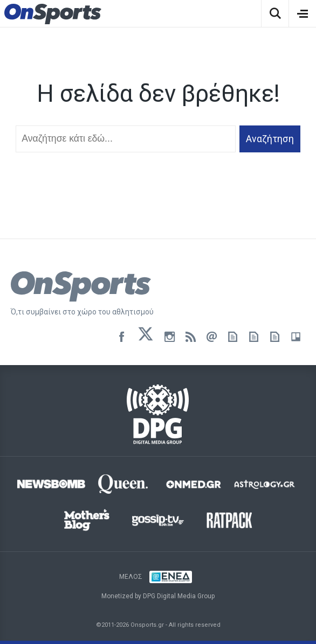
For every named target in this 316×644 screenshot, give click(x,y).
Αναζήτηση (270, 139)
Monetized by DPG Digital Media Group (158, 596)
